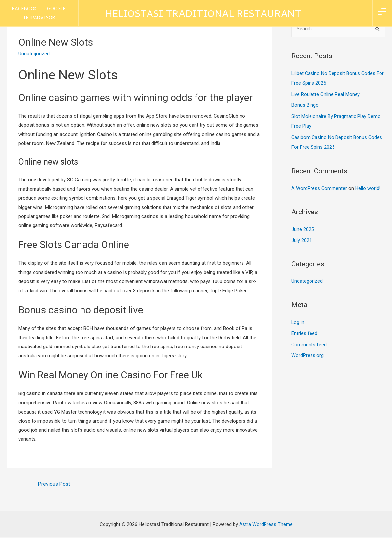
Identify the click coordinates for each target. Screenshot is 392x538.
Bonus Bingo (305, 105)
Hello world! (368, 188)
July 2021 (302, 240)
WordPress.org (308, 355)
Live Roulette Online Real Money (326, 94)
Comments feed (309, 344)
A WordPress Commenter (319, 188)
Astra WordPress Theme (266, 525)
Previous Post (51, 484)
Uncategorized (307, 281)
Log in (298, 322)
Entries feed (304, 333)
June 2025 (303, 229)
